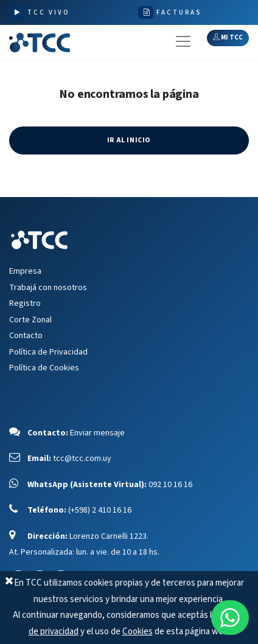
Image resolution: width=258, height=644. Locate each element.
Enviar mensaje (97, 433)
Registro (25, 303)
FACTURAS (179, 12)
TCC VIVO (49, 12)
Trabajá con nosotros (48, 288)
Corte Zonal (30, 320)
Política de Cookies (44, 368)
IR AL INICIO (129, 140)
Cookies (138, 632)
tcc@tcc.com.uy (82, 459)
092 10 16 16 (170, 485)
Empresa (25, 271)
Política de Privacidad (48, 352)
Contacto (26, 336)
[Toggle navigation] (183, 41)
